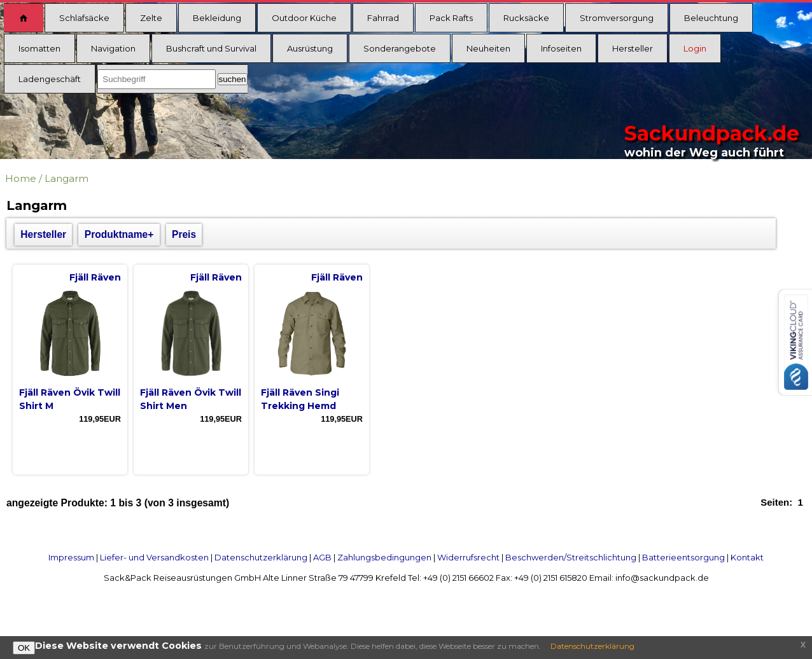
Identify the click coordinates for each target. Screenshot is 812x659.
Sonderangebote (400, 48)
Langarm (66, 178)
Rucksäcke (526, 18)
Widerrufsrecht (468, 557)
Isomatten (39, 48)
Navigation (113, 48)
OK (24, 648)
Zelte (151, 18)
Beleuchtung (711, 18)
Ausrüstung (310, 48)
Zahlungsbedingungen (384, 557)
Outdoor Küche (304, 18)
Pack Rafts (451, 18)
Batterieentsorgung (683, 557)
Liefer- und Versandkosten (154, 557)
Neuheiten (488, 48)
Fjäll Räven (95, 277)
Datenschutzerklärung (261, 557)
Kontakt (747, 557)
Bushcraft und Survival (211, 48)
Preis (184, 234)
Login (695, 48)
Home (21, 178)
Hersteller (633, 48)
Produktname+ (119, 234)
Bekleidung (217, 18)
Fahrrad (383, 18)
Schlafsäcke (84, 18)
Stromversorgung (617, 18)
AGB (322, 557)
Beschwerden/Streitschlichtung (571, 557)
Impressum (71, 557)
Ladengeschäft (50, 79)
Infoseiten (561, 48)
